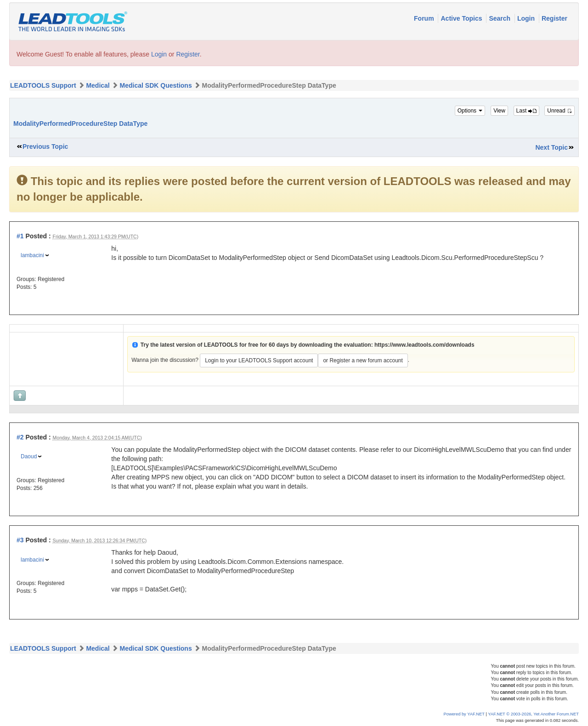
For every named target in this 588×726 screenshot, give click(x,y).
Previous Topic (45, 146)
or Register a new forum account (363, 360)
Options (470, 111)
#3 (20, 540)
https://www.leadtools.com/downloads (424, 345)
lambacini (32, 255)
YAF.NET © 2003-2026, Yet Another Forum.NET (533, 714)
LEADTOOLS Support (43, 85)
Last (526, 111)
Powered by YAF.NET (464, 714)
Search (500, 18)
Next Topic (551, 147)
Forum (425, 18)
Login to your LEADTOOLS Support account (259, 360)
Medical (98, 85)
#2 (20, 437)
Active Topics (462, 18)
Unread (560, 111)
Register (554, 18)
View (499, 111)
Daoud (29, 456)
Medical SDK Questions (156, 85)
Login (527, 18)
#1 (20, 236)
